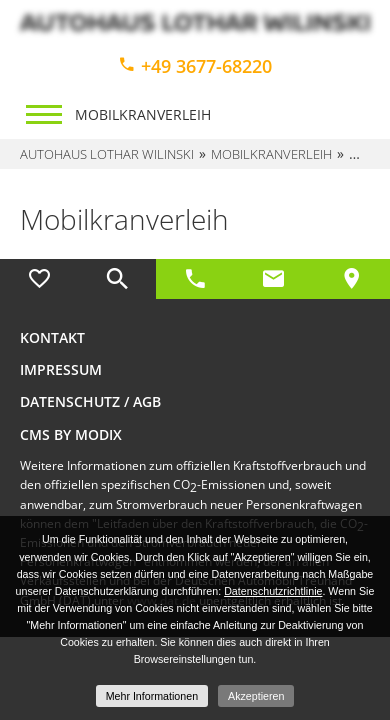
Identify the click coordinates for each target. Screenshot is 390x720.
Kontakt (52, 337)
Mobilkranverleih (143, 114)
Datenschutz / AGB (90, 401)
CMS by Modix (71, 434)
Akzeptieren (256, 696)
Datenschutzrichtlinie (273, 591)
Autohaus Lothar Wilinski (107, 154)
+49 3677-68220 (195, 66)
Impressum (61, 369)
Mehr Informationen (152, 696)
